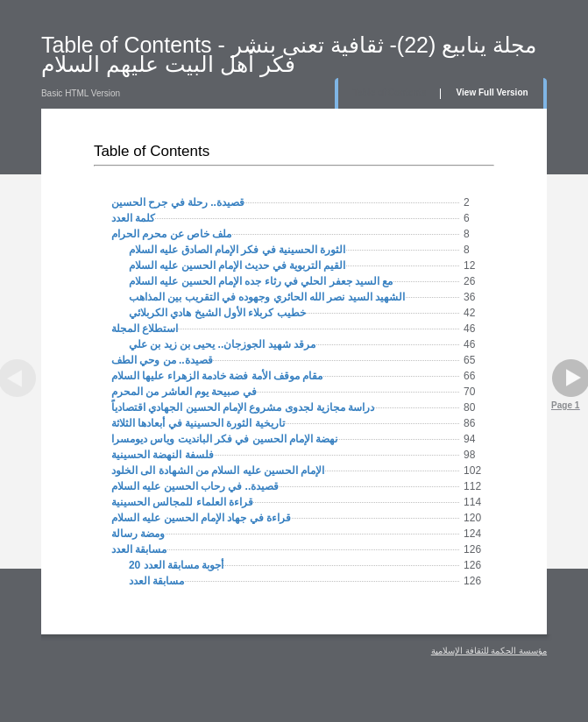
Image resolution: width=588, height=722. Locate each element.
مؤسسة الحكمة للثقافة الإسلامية (489, 651)
